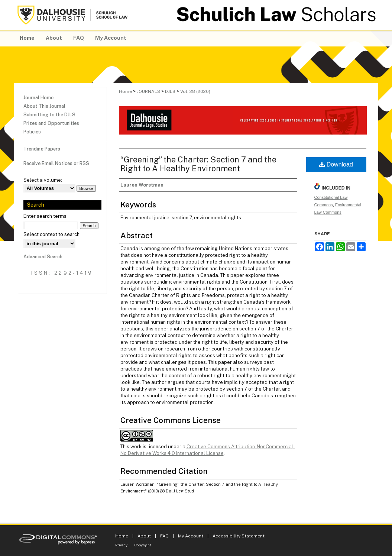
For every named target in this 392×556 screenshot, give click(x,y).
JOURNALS (148, 91)
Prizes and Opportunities (51, 123)
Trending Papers (42, 149)
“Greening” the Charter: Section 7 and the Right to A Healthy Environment (198, 164)
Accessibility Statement (239, 536)
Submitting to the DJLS (49, 115)
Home (125, 91)
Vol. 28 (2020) (195, 91)
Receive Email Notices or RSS (56, 163)
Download (336, 164)
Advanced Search (43, 257)
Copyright (143, 545)
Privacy (121, 545)
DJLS (170, 91)
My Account (191, 536)
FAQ (164, 536)
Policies (32, 132)
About (144, 536)
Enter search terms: (46, 216)
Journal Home (38, 98)
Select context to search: (52, 234)
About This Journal (44, 106)
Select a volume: (43, 180)
